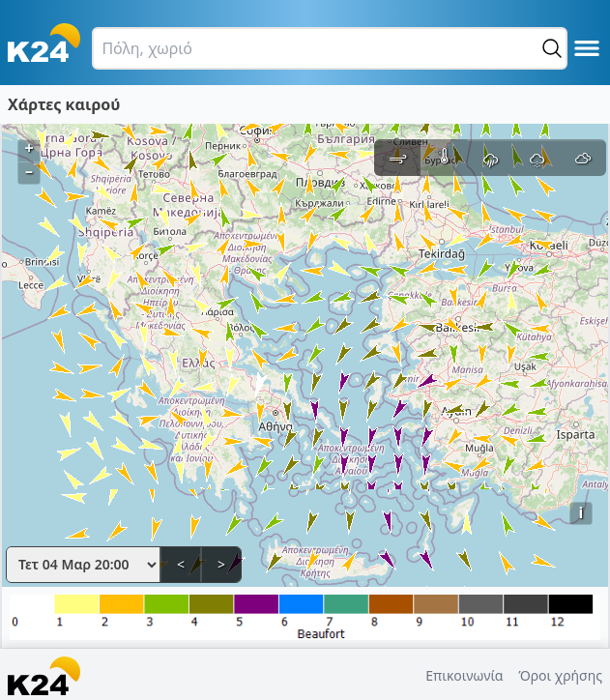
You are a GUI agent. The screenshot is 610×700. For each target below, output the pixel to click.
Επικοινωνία (464, 675)
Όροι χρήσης (560, 675)
